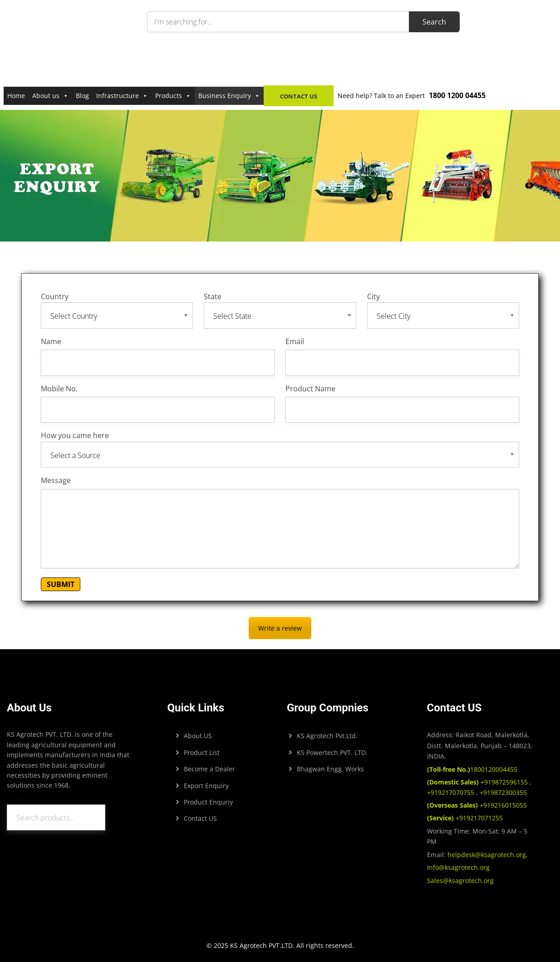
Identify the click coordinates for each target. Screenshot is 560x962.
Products (173, 96)
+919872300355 (502, 792)
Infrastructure (122, 96)
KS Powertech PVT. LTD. (332, 752)
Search (17, 799)
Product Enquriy (208, 802)
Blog (82, 96)
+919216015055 (477, 805)
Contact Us (299, 96)
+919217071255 (465, 818)
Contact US (200, 818)
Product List (202, 752)
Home (16, 96)
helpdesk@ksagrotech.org (487, 855)
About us (50, 96)
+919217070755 (452, 792)
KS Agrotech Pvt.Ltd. (327, 736)
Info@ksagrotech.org (458, 867)
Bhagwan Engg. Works (330, 769)
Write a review (280, 628)
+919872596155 (478, 782)
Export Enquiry (206, 786)
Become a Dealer (209, 769)
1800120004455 (472, 769)
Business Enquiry (229, 96)
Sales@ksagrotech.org (460, 881)
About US (198, 736)
